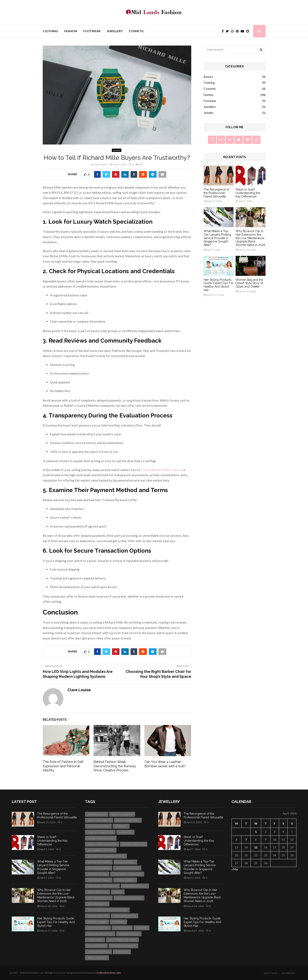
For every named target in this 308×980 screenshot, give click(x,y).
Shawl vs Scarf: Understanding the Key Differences (248, 193)
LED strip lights (97, 904)
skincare (141, 928)
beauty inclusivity (99, 820)
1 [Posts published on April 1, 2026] (256, 832)
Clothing (50, 31)
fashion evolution (127, 868)
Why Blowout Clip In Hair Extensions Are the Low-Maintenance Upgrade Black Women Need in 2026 (250, 238)
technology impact (123, 946)
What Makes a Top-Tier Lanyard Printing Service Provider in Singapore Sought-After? (217, 238)
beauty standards (128, 820)
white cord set (97, 958)
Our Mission (288, 973)
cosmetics (125, 832)
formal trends (125, 880)
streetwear (95, 940)
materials (118, 922)
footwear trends (99, 880)
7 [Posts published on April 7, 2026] (246, 840)
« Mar (235, 869)
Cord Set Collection (100, 832)
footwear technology (127, 874)
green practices (97, 892)
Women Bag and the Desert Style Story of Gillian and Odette (249, 283)
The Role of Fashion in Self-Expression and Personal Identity (64, 766)
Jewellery (115, 31)
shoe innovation (98, 928)
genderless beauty (135, 886)
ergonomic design (99, 862)
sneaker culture (129, 934)
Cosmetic (136, 31)
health (118, 892)
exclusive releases (99, 868)
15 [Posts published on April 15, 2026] (256, 847)
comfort (121, 826)
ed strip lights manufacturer (106, 856)
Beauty (208, 77)
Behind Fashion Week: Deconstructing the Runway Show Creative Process (115, 766)
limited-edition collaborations (107, 910)
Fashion (71, 31)
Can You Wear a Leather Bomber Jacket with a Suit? (165, 764)
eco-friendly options (101, 850)
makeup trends (97, 922)
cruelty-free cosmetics (102, 844)
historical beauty (99, 898)
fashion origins (97, 874)
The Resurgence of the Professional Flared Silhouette (216, 193)
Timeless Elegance (99, 952)
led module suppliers (129, 898)
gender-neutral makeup (102, 886)
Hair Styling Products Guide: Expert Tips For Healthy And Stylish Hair (219, 285)
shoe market (122, 928)
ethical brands (125, 862)
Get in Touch (271, 973)
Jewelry (209, 113)
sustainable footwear (122, 940)
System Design (96, 946)
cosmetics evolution (101, 838)
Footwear (92, 31)
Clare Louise (101, 164)
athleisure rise (97, 814)
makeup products (124, 916)
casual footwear (98, 826)
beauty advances (122, 814)
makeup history (97, 916)
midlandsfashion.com (109, 973)
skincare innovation (100, 934)
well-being (122, 952)
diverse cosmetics (134, 844)
